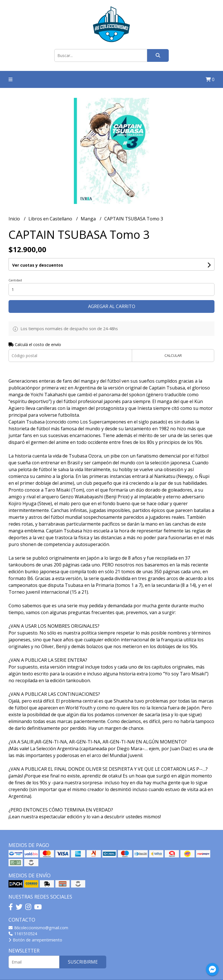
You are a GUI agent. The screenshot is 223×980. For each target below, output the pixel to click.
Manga (89, 219)
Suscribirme (83, 962)
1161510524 (23, 934)
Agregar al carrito (112, 306)
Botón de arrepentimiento (35, 940)
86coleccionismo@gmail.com (38, 928)
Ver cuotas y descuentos (38, 265)
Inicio (15, 219)
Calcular (173, 355)
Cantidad (15, 280)
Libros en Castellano (51, 219)
